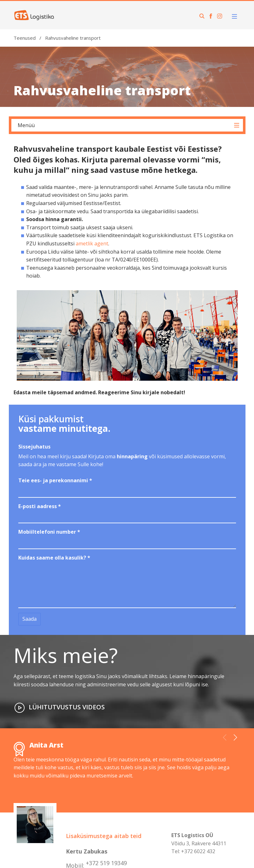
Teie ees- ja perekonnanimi (55, 480)
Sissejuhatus (34, 447)
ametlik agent (92, 243)
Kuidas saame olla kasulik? (54, 558)
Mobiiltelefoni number (49, 532)
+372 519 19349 (106, 863)
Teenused (25, 38)
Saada (30, 619)
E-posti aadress (40, 506)
